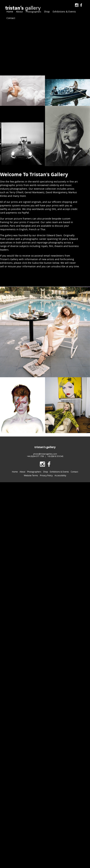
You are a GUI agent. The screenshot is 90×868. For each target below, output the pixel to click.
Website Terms (31, 475)
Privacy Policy (46, 475)
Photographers (33, 12)
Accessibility (60, 475)
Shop (46, 12)
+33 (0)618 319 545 (55, 456)
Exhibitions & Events (63, 12)
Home (10, 12)
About (19, 12)
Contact (11, 18)
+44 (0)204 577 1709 (35, 456)
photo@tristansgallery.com (45, 454)
